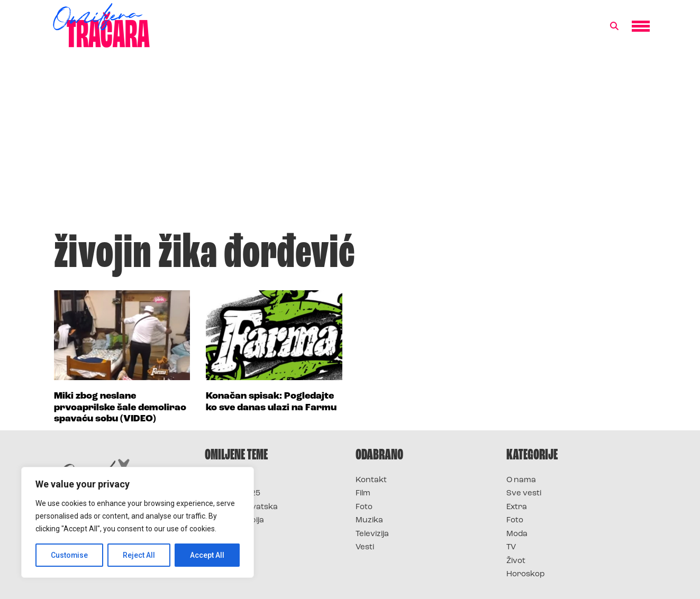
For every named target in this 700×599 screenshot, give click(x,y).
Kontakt (371, 480)
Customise (70, 555)
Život (516, 561)
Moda (517, 534)
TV (511, 547)
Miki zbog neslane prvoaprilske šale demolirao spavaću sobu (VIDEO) (120, 408)
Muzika (369, 520)
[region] (138, 522)
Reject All (139, 555)
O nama (521, 480)
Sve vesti (524, 494)
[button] (614, 26)
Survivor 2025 (233, 494)
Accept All (207, 555)
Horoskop (526, 574)
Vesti (365, 547)
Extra (517, 507)
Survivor (222, 480)
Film (363, 494)
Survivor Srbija (234, 520)
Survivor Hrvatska (241, 507)
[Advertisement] (350, 145)
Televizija (372, 534)
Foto (364, 507)
